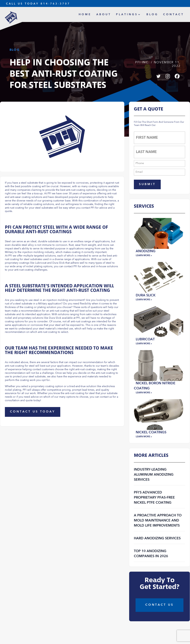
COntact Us (159, 605)
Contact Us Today (33, 412)
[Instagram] (168, 76)
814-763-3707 (55, 4)
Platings (127, 14)
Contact (174, 14)
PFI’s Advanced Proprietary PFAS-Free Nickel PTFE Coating (154, 498)
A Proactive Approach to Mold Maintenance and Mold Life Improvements (158, 521)
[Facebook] (177, 76)
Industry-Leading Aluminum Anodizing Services (154, 475)
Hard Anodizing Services (157, 538)
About (104, 14)
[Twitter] (158, 76)
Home (85, 14)
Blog (152, 14)
